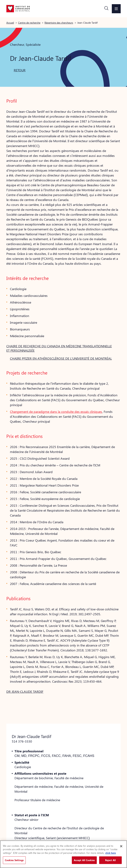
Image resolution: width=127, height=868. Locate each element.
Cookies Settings (14, 860)
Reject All (110, 860)
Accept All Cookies (84, 860)
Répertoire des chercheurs (59, 23)
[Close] (121, 846)
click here (111, 853)
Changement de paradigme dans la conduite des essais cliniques (56, 412)
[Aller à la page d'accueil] (18, 9)
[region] (63, 854)
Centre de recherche (29, 23)
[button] (106, 9)
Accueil (10, 23)
